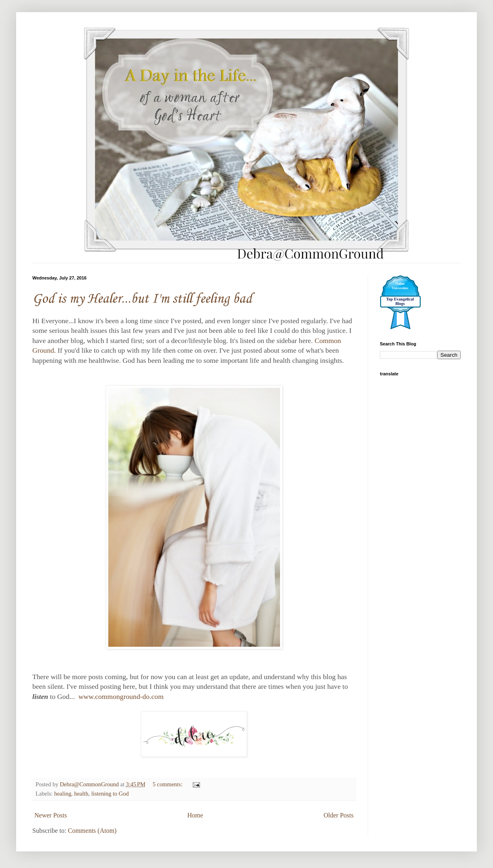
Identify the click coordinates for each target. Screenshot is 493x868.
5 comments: (169, 784)
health (81, 794)
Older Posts (339, 815)
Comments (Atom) (92, 831)
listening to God (110, 794)
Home (195, 815)
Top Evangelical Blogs (400, 301)
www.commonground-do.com (120, 697)
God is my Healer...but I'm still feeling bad (142, 299)
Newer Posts (51, 815)
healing (63, 794)
